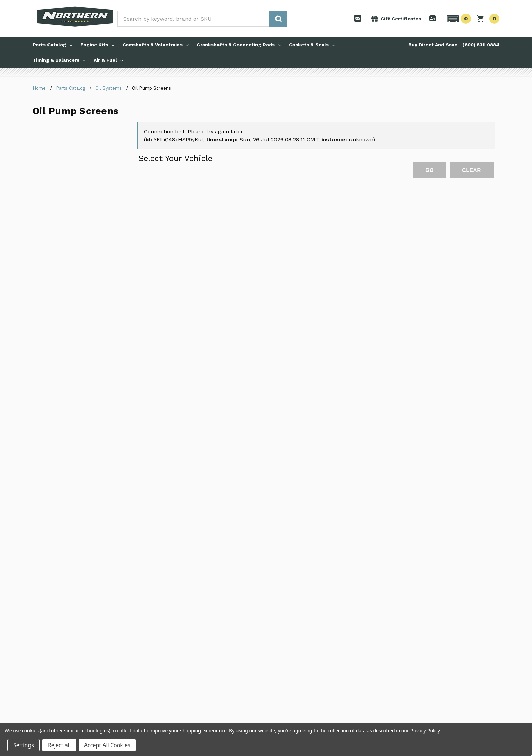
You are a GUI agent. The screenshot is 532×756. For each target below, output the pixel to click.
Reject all (59, 745)
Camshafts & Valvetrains (156, 45)
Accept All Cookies (107, 745)
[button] (458, 19)
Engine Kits (97, 45)
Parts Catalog (52, 45)
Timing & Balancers (59, 60)
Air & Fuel (108, 60)
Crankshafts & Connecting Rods (239, 45)
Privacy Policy (425, 730)
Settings (24, 745)
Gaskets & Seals (312, 45)
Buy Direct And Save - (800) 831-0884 (454, 45)
